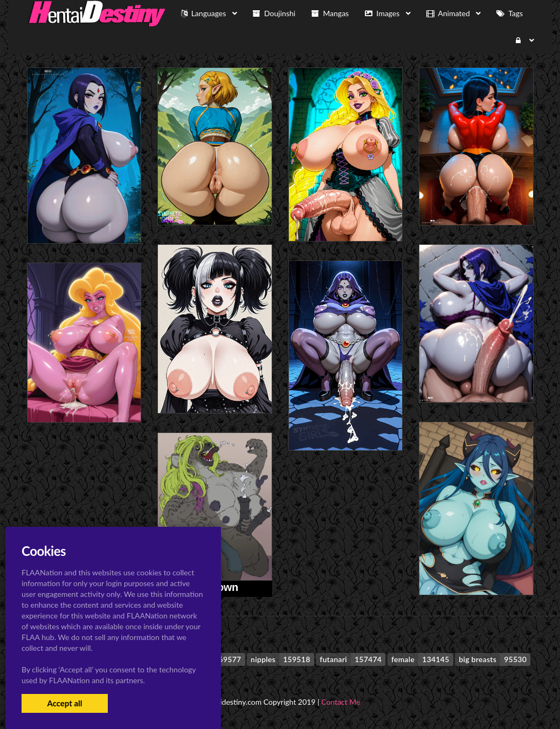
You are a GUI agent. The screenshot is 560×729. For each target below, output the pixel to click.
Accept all (64, 703)
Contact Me (341, 702)
